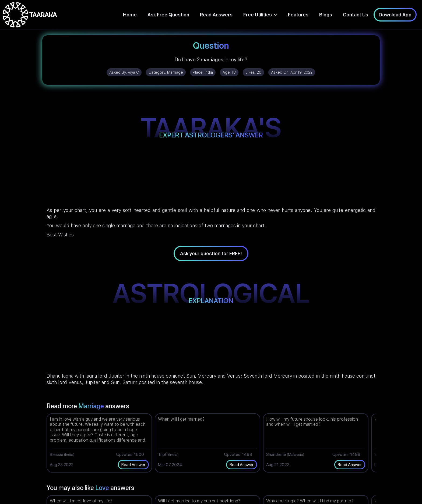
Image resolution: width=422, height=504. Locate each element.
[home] (30, 15)
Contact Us (356, 15)
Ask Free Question (168, 15)
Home (130, 15)
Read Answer (133, 465)
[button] (260, 15)
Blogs (326, 15)
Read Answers (216, 15)
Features (298, 15)
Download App (395, 15)
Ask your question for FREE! (211, 253)
